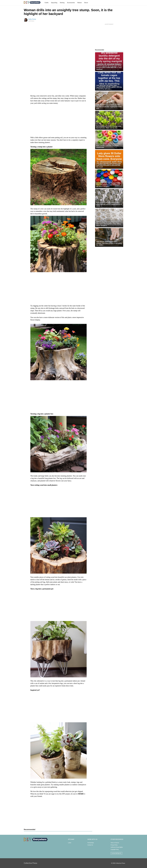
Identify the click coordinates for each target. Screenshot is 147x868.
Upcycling (54, 3)
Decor (86, 3)
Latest (70, 843)
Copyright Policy (115, 850)
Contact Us (90, 845)
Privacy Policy (114, 845)
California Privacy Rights (117, 847)
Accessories (71, 3)
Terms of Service (115, 843)
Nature (80, 3)
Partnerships (91, 843)
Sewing (62, 3)
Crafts (47, 3)
